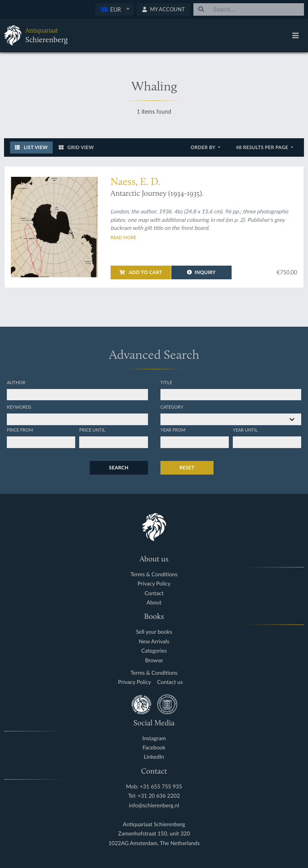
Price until (92, 430)
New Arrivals (154, 642)
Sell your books (154, 632)
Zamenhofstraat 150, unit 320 (154, 834)
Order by (204, 147)
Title (166, 382)
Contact (154, 593)
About (154, 603)
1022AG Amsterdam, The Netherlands (154, 843)
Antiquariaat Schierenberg (154, 824)
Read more (123, 237)
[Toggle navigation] (296, 35)
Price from (20, 430)
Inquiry (201, 272)
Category (172, 407)
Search (119, 468)
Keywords (19, 407)
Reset (187, 468)
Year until (245, 430)
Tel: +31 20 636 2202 (154, 796)
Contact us (170, 682)
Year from (173, 430)
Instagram (154, 738)
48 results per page (263, 147)
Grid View (76, 147)
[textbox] (114, 9)
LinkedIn (154, 757)
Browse (154, 660)
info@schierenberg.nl (154, 806)
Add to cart (141, 272)
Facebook (154, 748)
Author (16, 382)
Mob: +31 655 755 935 (154, 787)
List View (31, 147)
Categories (154, 651)
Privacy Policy (154, 584)
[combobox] (114, 9)
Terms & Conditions (154, 574)
